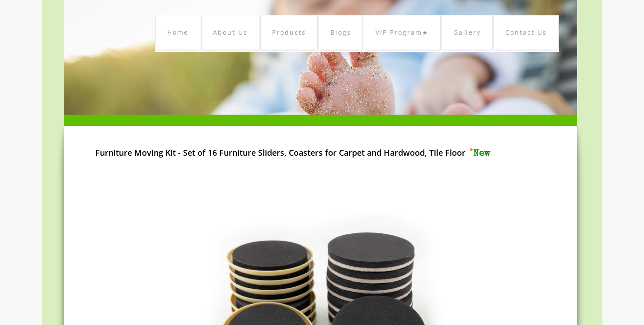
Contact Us (526, 32)
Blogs (341, 32)
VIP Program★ (402, 32)
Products (289, 32)
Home (178, 32)
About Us (230, 32)
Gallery (467, 32)
